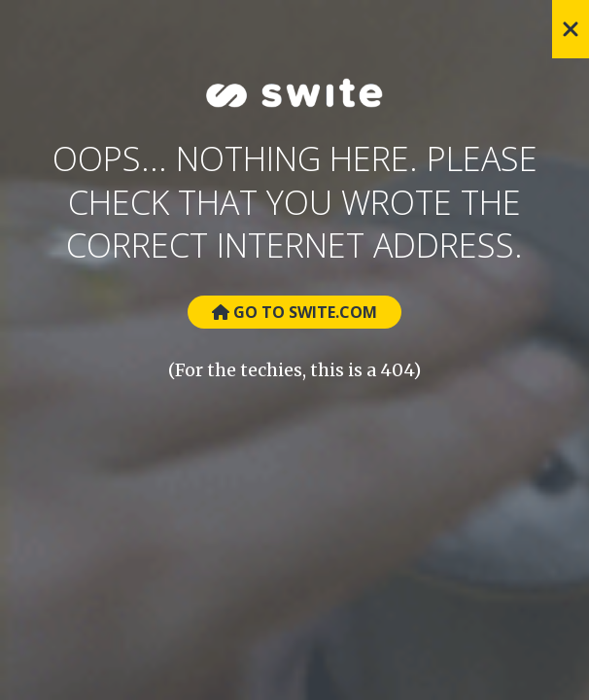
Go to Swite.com (294, 312)
